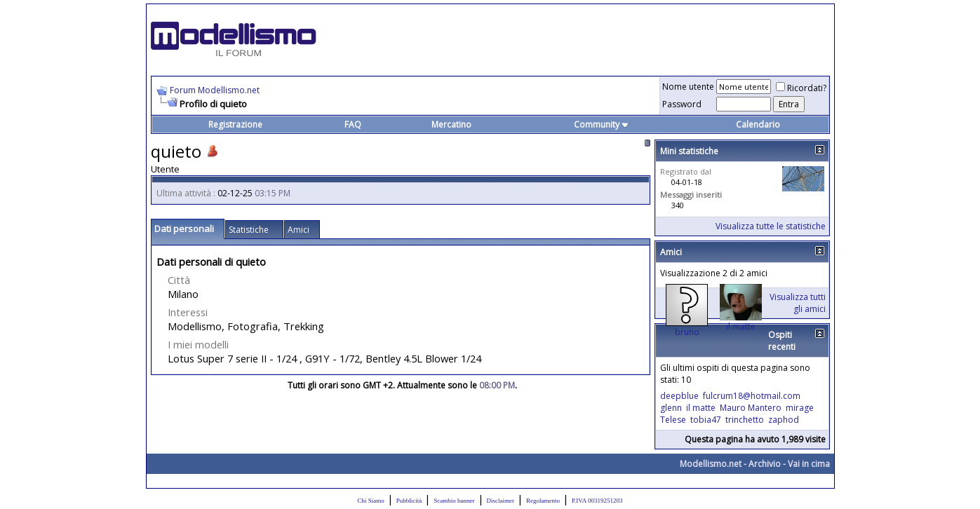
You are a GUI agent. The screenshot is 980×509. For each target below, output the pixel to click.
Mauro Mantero (751, 408)
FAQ (353, 124)
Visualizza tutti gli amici (798, 303)
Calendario (758, 124)
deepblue (679, 396)
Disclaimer (501, 501)
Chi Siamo (371, 501)
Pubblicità (409, 501)
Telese (673, 420)
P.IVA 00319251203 (597, 501)
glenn (671, 408)
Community (602, 124)
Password (682, 104)
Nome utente (688, 87)
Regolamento (543, 501)
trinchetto (745, 420)
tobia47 (706, 420)
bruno (687, 332)
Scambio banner (454, 501)
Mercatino (451, 124)
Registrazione (235, 124)
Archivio (765, 464)
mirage (800, 408)
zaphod (784, 420)
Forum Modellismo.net (215, 90)
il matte (741, 326)
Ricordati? (801, 88)
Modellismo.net (711, 464)
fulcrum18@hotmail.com (752, 396)
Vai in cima (809, 464)
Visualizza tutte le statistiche (771, 226)
